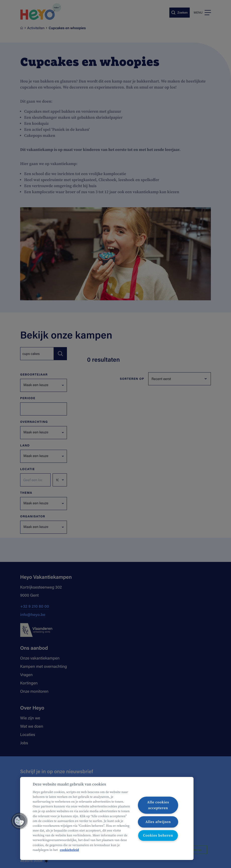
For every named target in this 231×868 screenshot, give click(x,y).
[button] (19, 821)
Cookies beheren (158, 836)
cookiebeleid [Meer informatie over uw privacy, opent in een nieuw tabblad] (69, 850)
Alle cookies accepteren (158, 805)
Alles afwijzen (158, 822)
